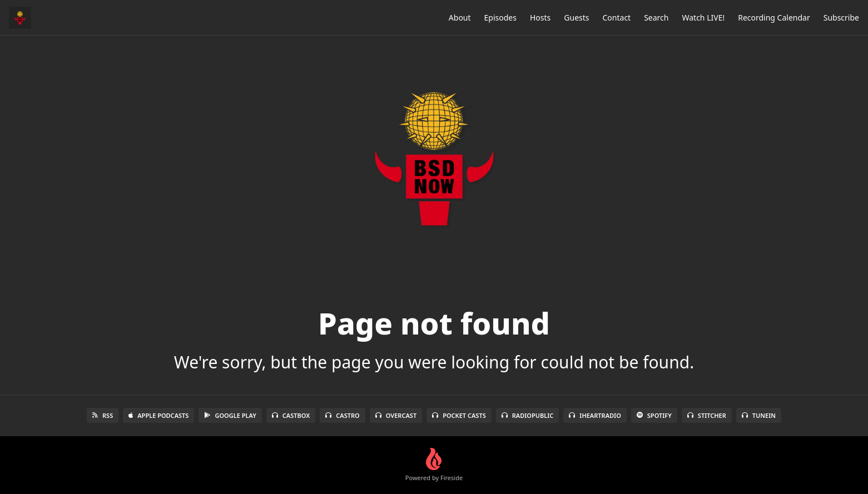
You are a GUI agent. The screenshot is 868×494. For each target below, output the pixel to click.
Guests (576, 18)
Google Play (230, 415)
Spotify (654, 415)
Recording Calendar (774, 18)
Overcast (396, 415)
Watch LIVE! (703, 18)
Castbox (291, 415)
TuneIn (759, 415)
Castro (342, 415)
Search (656, 18)
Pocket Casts (459, 415)
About (460, 18)
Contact (617, 18)
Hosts (540, 18)
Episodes (500, 18)
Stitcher (707, 415)
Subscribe (841, 18)
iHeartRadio (595, 415)
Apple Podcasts (158, 415)
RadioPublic (528, 415)
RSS (103, 415)
